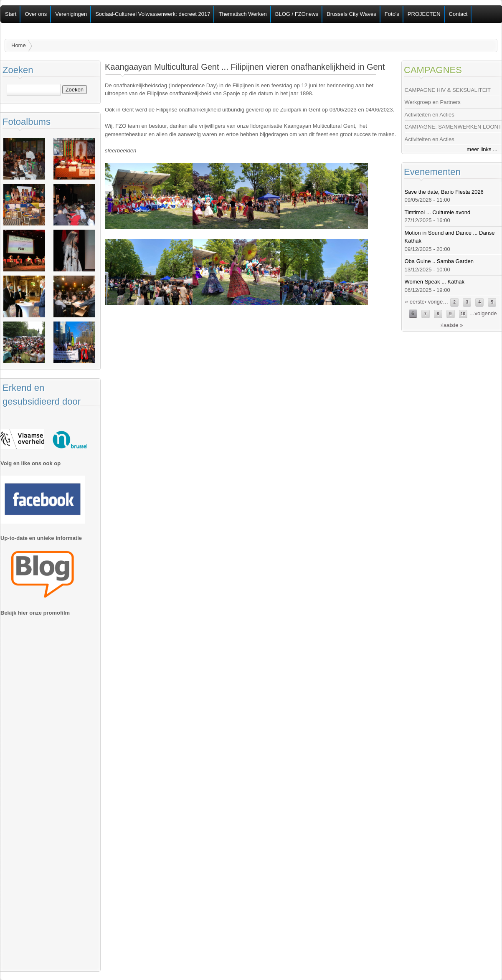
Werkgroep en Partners (433, 102)
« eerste (415, 302)
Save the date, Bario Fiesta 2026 (444, 192)
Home (19, 45)
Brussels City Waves (351, 14)
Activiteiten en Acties (430, 115)
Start (11, 14)
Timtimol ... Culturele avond (438, 212)
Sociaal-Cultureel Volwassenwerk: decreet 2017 (153, 14)
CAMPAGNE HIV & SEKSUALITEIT (448, 90)
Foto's (392, 14)
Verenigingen (71, 14)
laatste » (453, 325)
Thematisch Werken (242, 14)
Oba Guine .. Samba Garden (439, 261)
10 (463, 314)
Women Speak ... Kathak (435, 282)
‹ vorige (434, 302)
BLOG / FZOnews (297, 14)
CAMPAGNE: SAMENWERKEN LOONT (453, 127)
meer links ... (482, 149)
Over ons (36, 14)
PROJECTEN (424, 14)
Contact (458, 14)
